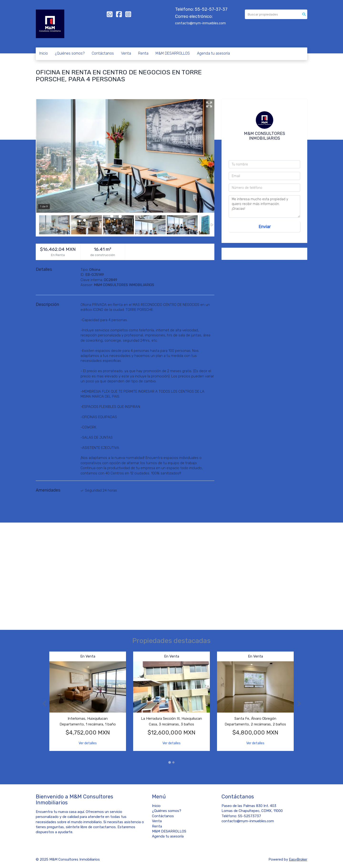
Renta (143, 53)
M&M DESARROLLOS (173, 53)
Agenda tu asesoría (213, 53)
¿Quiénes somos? (70, 53)
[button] (43, 704)
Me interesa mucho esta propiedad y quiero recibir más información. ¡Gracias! (264, 206)
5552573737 (266, 146)
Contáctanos (103, 53)
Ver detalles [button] (88, 743)
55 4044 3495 (266, 152)
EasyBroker (298, 859)
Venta (126, 53)
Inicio (44, 53)
